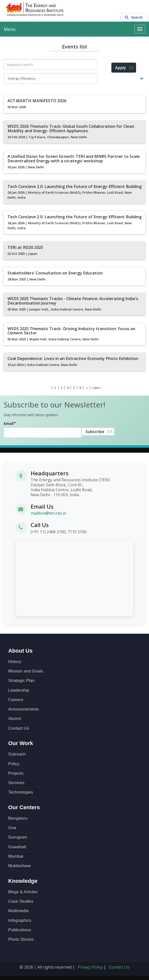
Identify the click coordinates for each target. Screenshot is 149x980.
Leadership (19, 689)
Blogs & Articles (23, 891)
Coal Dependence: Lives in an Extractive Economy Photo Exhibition (72, 358)
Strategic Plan (21, 680)
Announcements (24, 708)
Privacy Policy (90, 966)
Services (16, 782)
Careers (16, 699)
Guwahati (17, 846)
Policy (14, 763)
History (15, 661)
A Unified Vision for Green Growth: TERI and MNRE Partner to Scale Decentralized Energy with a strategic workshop (72, 158)
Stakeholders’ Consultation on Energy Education (54, 272)
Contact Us (19, 727)
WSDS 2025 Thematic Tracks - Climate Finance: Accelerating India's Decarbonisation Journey (72, 300)
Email (9, 423)
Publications (20, 929)
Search (134, 9)
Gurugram (18, 836)
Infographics (20, 919)
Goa (12, 827)
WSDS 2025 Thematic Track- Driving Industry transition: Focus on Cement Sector (70, 330)
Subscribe (95, 431)
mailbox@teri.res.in (48, 512)
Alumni (15, 718)
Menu (10, 29)
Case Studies (21, 901)
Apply (121, 68)
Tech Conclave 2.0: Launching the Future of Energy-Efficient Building (74, 186)
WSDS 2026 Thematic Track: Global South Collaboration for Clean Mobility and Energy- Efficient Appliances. (70, 129)
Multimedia (18, 910)
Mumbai (16, 856)
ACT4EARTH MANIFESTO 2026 (36, 101)
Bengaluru (18, 818)
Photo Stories (21, 939)
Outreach (17, 753)
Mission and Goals (26, 670)
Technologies (21, 791)
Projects (16, 773)
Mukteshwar (20, 865)
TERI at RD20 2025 (25, 247)
